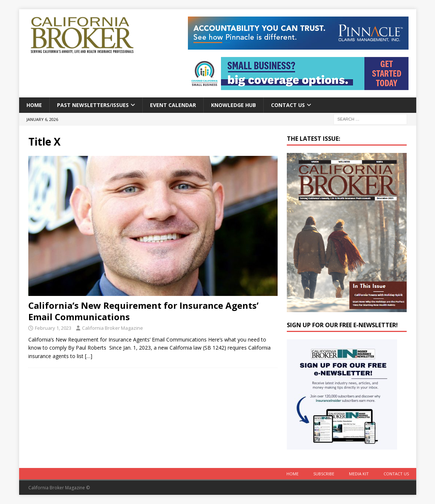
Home (34, 105)
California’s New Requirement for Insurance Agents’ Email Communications (143, 311)
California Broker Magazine (113, 328)
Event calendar (173, 105)
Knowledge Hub (233, 105)
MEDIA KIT (359, 474)
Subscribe (324, 474)
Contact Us (288, 105)
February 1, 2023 (53, 328)
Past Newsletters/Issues (93, 105)
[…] (89, 356)
